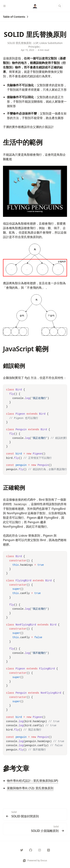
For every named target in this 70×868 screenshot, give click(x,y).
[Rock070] (31, 850)
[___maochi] (40, 850)
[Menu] (6, 6)
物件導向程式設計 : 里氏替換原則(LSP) (32, 781)
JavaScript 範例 (26, 349)
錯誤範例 (14, 366)
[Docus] (35, 6)
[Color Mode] (67, 6)
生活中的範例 (23, 142)
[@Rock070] (49, 850)
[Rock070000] (22, 850)
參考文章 (16, 768)
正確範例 (14, 488)
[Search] (60, 6)
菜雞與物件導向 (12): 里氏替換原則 (30, 788)
